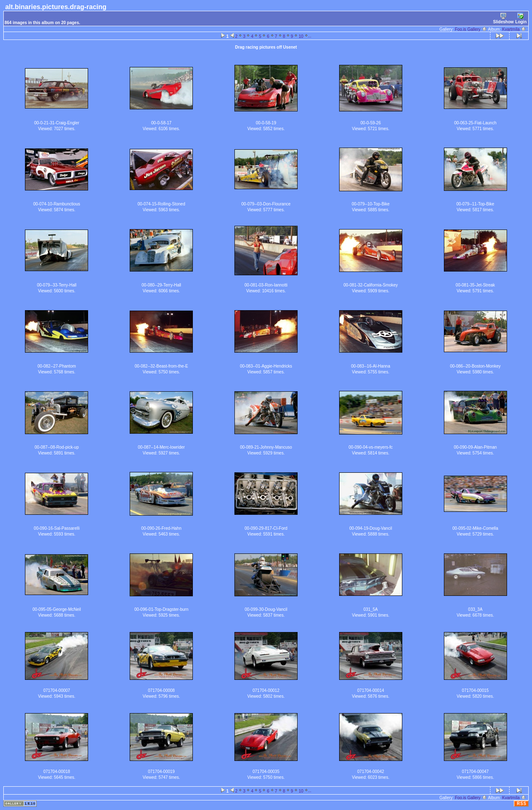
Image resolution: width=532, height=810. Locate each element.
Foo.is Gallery (471, 29)
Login (521, 19)
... (310, 36)
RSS (522, 804)
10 (301, 36)
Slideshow (503, 19)
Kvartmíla (514, 29)
